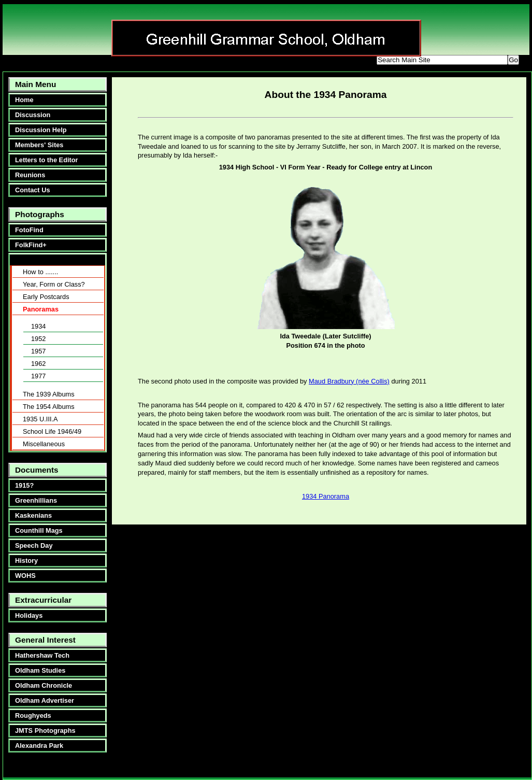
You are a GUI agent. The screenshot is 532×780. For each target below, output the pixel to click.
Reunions (30, 175)
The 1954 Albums (49, 407)
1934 (38, 326)
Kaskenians (33, 515)
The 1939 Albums (49, 394)
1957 (38, 351)
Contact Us (33, 190)
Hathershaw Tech (42, 655)
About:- (25, 260)
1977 (38, 376)
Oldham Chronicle (44, 685)
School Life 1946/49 (52, 431)
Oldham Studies (40, 670)
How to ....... (40, 272)
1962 (38, 364)
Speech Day (34, 545)
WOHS (25, 576)
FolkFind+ (31, 245)
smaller (313, 61)
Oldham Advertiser (45, 700)
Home (24, 100)
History (26, 561)
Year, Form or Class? (54, 284)
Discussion (33, 115)
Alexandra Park (39, 746)
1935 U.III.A (40, 419)
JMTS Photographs (45, 731)
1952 (38, 339)
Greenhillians (36, 500)
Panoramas (41, 309)
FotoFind (29, 230)
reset (349, 61)
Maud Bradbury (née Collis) (349, 381)
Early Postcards (46, 297)
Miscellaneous (44, 444)
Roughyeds (33, 715)
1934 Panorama (326, 496)
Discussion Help (41, 130)
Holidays (29, 615)
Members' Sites (39, 145)
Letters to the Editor (47, 160)
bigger (276, 61)
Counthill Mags (39, 530)
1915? (24, 485)
